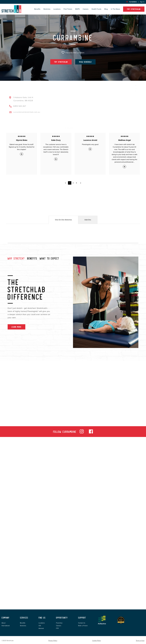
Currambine (133, 2)
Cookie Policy (97, 641)
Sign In (142, 2)
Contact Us (82, 623)
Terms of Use (140, 641)
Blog (106, 9)
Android (41, 628)
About (4, 623)
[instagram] (82, 433)
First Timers (68, 9)
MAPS (77, 9)
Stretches (47, 9)
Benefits (37, 9)
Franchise (59, 623)
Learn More (16, 327)
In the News (115, 9)
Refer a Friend (83, 626)
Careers (86, 9)
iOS (40, 626)
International (6, 626)
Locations (57, 9)
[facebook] (91, 433)
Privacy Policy (53, 641)
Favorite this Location (73, 52)
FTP (57, 628)
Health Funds (96, 9)
